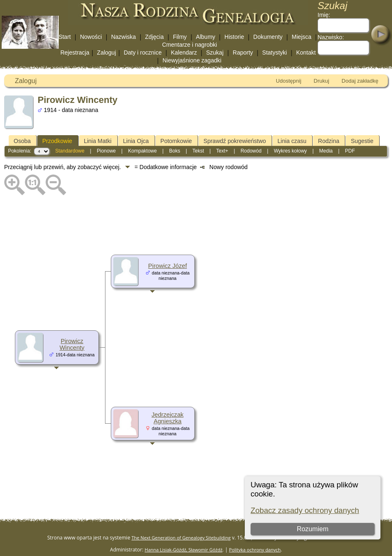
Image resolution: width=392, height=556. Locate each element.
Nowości (91, 37)
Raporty (243, 52)
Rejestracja (75, 52)
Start (65, 37)
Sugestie (362, 141)
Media (326, 151)
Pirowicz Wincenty (72, 344)
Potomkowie (176, 141)
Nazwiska (124, 37)
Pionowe (106, 151)
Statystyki (275, 52)
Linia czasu (292, 141)
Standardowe (70, 151)
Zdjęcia (154, 37)
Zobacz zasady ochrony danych (305, 510)
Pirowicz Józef (167, 266)
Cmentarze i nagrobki (190, 45)
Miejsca (302, 37)
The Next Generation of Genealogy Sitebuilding (181, 538)
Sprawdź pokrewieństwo (235, 141)
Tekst (198, 151)
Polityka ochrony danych (255, 550)
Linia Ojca (136, 141)
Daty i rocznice (143, 52)
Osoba (22, 141)
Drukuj (322, 81)
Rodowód (251, 151)
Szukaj (215, 52)
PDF (350, 151)
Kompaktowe (142, 151)
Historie (234, 37)
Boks (175, 151)
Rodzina (329, 141)
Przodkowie (57, 141)
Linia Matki (98, 141)
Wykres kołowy (290, 151)
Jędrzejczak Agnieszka (167, 418)
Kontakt (306, 52)
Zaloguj (107, 52)
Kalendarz (184, 52)
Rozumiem (312, 529)
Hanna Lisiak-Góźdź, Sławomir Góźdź (184, 550)
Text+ (222, 151)
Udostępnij (288, 81)
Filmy (180, 37)
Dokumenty (268, 37)
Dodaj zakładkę (360, 81)
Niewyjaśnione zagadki (192, 60)
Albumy (206, 37)
